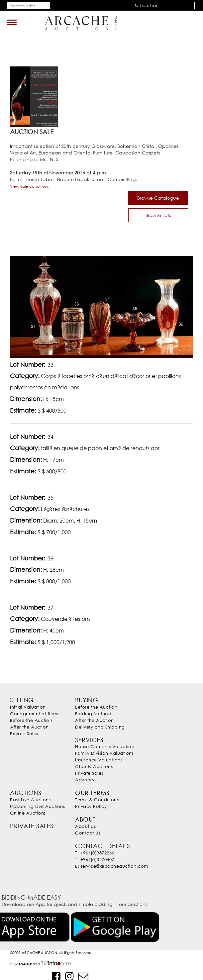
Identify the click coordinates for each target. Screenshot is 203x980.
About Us (85, 826)
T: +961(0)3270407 (95, 859)
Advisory (85, 780)
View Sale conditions (29, 186)
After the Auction (29, 727)
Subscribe (146, 5)
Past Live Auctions (30, 800)
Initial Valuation (28, 707)
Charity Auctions (94, 766)
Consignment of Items (35, 714)
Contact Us (88, 833)
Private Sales (24, 734)
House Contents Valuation (104, 746)
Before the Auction (31, 720)
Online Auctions (28, 813)
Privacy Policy (91, 806)
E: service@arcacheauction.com (111, 866)
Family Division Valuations (104, 753)
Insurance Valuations (99, 760)
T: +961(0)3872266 (95, 853)
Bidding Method (93, 714)
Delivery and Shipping (100, 727)
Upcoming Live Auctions (37, 806)
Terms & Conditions (97, 800)
